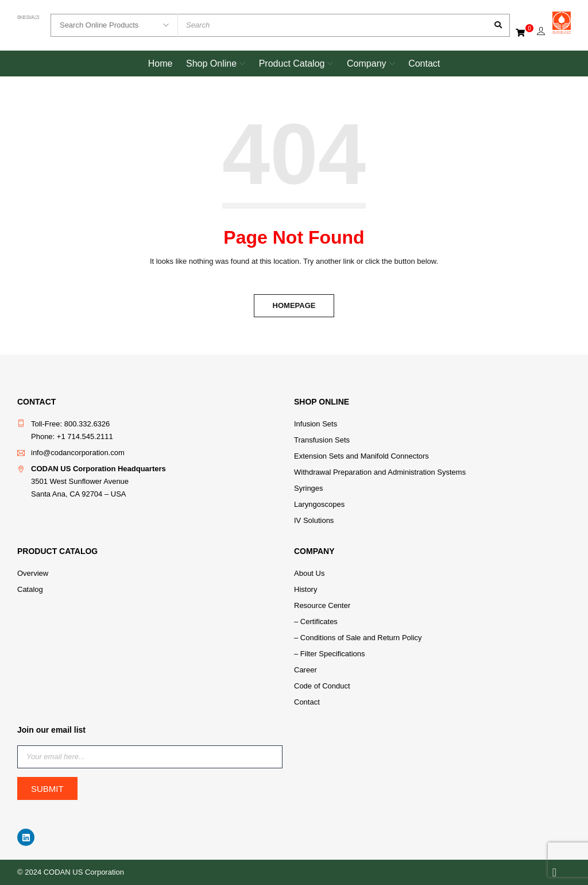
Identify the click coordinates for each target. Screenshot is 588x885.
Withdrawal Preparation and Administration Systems (380, 472)
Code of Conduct (322, 686)
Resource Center (322, 605)
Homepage (294, 305)
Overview (33, 573)
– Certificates (316, 622)
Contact (307, 702)
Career (305, 670)
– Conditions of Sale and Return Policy (358, 638)
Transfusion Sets (322, 440)
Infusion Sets (316, 424)
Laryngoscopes (319, 504)
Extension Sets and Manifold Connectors (361, 456)
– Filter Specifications (330, 654)
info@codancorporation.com (78, 453)
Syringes (309, 488)
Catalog (30, 589)
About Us (309, 573)
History (305, 589)
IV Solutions (314, 520)
